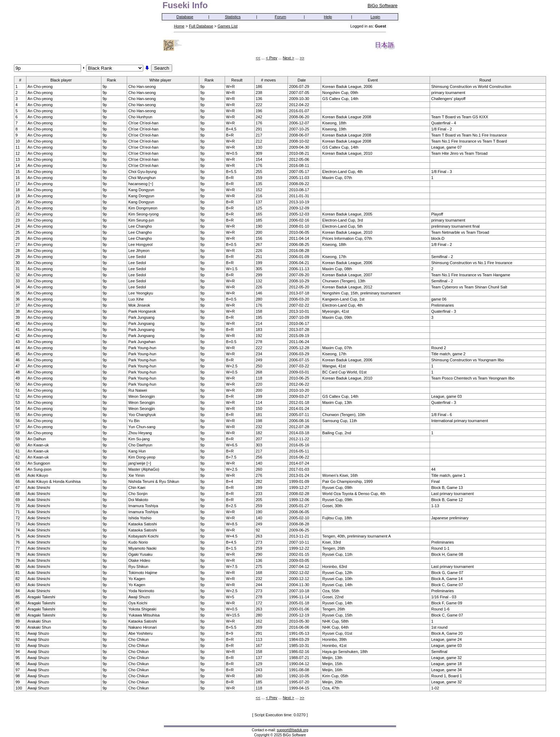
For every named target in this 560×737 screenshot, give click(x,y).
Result (239, 80)
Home (179, 26)
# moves (271, 80)
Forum (280, 17)
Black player (63, 80)
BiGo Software (382, 6)
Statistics (233, 17)
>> (302, 58)
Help (328, 17)
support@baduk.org (292, 730)
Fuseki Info (185, 5)
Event (375, 80)
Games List (227, 26)
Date (304, 80)
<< (258, 58)
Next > (289, 58)
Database (185, 17)
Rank (114, 80)
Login (376, 17)
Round (487, 80)
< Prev (271, 58)
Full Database (201, 26)
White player (162, 80)
